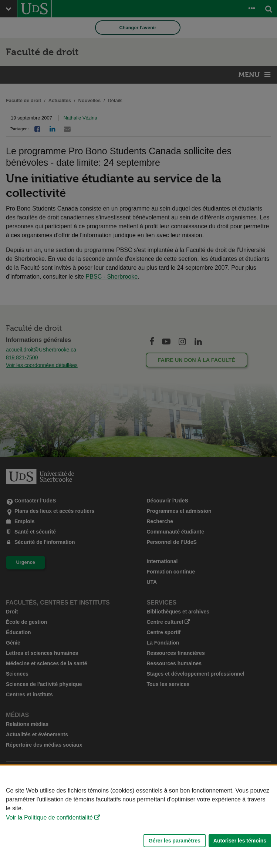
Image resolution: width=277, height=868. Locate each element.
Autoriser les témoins (240, 841)
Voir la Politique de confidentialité (49, 817)
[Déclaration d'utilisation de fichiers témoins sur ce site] (138, 817)
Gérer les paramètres (175, 841)
